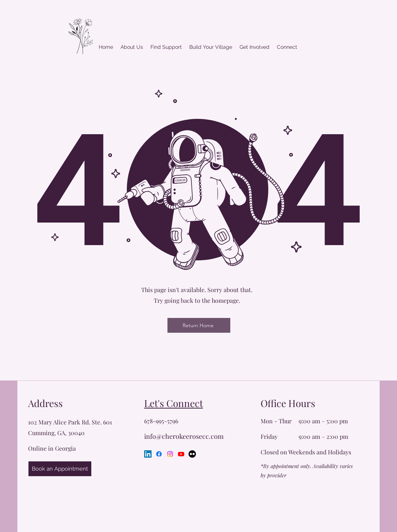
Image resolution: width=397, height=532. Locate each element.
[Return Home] (199, 325)
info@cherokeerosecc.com (184, 436)
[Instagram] (170, 454)
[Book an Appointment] (60, 469)
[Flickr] (192, 454)
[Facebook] (159, 454)
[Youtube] (181, 454)
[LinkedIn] (148, 454)
